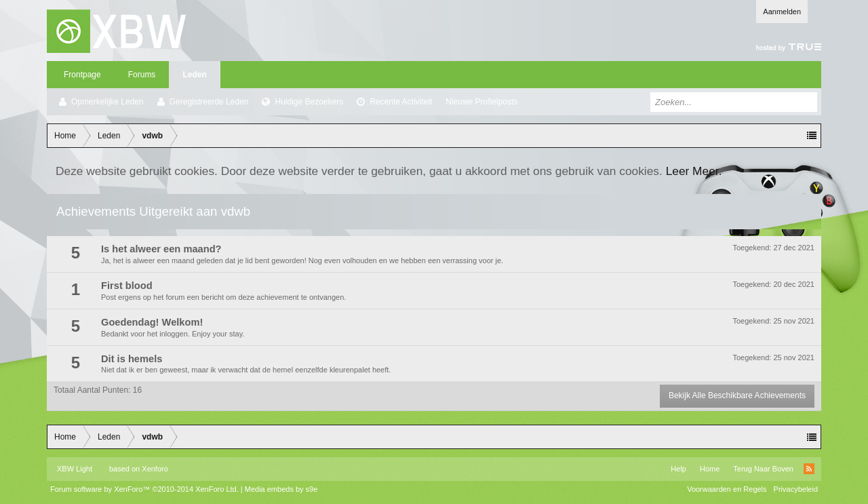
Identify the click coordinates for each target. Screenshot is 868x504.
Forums (142, 75)
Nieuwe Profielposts (481, 102)
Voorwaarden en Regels (727, 489)
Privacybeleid (796, 489)
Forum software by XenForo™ (144, 489)
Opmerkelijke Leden (107, 102)
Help (678, 469)
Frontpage (82, 75)
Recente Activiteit (401, 102)
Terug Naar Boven (763, 469)
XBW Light (75, 469)
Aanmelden (782, 12)
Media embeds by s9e (281, 489)
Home (710, 469)
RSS (809, 469)
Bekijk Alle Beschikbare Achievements (737, 395)
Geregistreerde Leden (209, 102)
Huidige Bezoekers (309, 102)
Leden (194, 75)
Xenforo (155, 469)
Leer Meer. (694, 171)
